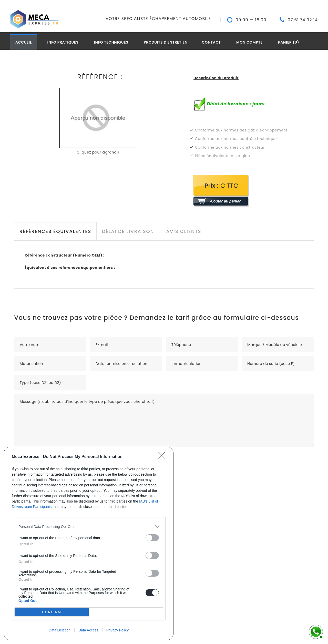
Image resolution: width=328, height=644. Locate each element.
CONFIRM (52, 612)
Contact (211, 42)
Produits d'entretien (166, 42)
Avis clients (184, 231)
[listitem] (89, 527)
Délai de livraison (128, 231)
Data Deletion (60, 630)
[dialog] (89, 543)
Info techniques (111, 42)
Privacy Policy (117, 630)
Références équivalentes (55, 231)
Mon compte (249, 42)
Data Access (88, 630)
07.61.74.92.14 (303, 20)
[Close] (163, 457)
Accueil (24, 42)
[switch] (152, 538)
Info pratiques (63, 42)
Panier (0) (289, 42)
